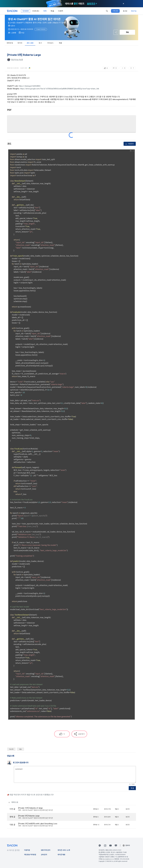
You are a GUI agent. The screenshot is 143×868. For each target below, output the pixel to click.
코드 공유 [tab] (30, 43)
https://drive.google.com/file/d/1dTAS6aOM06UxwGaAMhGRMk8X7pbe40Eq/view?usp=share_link (60, 89)
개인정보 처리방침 (30, 855)
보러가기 (91, 4)
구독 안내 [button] (115, 11)
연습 (127, 32)
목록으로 (13, 802)
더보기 (61, 11)
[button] (107, 11)
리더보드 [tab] (50, 43)
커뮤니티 (36, 11)
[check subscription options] (96, 4)
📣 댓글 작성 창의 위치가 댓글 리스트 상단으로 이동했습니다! (30, 795)
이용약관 (27, 850)
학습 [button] (52, 11)
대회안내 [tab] (10, 43)
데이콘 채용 (61, 855)
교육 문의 (44, 855)
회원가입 (134, 11)
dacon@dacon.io (108, 859)
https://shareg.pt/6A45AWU (30, 86)
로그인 (125, 11)
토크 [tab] (40, 43)
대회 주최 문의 (46, 850)
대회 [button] (45, 11)
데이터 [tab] (20, 43)
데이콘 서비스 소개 (64, 850)
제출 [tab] (60, 43)
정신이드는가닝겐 (17, 60)
